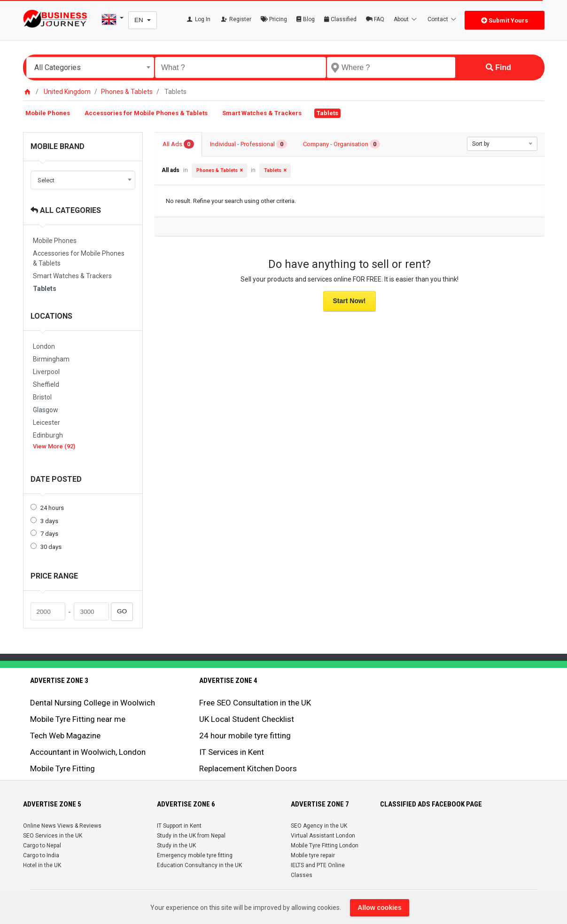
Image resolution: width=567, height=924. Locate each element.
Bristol (42, 397)
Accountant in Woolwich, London (88, 752)
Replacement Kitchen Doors (248, 768)
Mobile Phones (48, 113)
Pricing (274, 19)
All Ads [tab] (179, 144)
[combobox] (90, 67)
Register (236, 19)
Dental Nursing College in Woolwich (93, 703)
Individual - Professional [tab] (249, 144)
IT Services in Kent (232, 752)
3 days (49, 521)
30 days (51, 547)
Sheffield (46, 384)
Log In (198, 19)
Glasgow (46, 410)
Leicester (47, 423)
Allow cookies (379, 908)
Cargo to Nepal (42, 846)
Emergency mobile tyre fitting (195, 855)
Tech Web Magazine (65, 736)
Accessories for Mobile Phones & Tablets (146, 113)
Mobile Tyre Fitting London (325, 846)
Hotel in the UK (42, 865)
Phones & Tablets (127, 92)
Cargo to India (41, 855)
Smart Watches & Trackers (262, 113)
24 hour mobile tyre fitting (245, 736)
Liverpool (46, 372)
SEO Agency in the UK (319, 826)
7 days (49, 534)
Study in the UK (176, 846)
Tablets (45, 289)
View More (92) (54, 446)
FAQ (375, 19)
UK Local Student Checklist (247, 719)
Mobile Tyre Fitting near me (78, 719)
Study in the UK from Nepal (191, 836)
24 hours (52, 508)
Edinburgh (48, 435)
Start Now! (350, 301)
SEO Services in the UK (53, 836)
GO (122, 611)
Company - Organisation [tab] (342, 144)
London (44, 346)
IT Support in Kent (179, 826)
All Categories (66, 210)
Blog (306, 19)
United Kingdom (67, 92)
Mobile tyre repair (313, 855)
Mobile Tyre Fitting (62, 768)
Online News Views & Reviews (62, 826)
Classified (340, 19)
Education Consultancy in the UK (199, 865)
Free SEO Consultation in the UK (255, 703)
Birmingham (51, 359)
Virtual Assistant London (323, 836)
